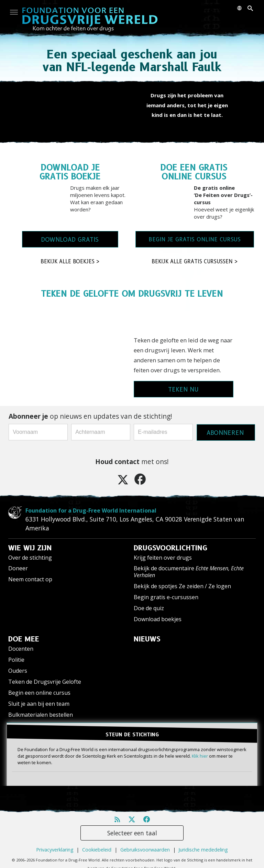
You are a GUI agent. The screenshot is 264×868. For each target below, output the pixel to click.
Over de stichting (30, 558)
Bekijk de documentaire (189, 572)
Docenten (21, 649)
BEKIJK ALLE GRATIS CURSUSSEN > (195, 262)
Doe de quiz (149, 608)
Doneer (18, 568)
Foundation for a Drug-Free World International (91, 510)
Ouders (18, 671)
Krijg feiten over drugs (163, 558)
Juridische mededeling (203, 850)
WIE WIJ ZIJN (30, 548)
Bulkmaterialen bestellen (41, 715)
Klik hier (200, 756)
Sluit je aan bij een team (39, 704)
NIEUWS (147, 639)
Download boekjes (158, 619)
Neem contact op (30, 579)
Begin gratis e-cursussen (166, 597)
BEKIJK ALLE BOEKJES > (70, 262)
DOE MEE (24, 639)
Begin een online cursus (39, 693)
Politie (16, 660)
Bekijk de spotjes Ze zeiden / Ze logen (182, 586)
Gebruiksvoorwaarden (145, 850)
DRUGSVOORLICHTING (170, 548)
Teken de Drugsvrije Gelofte (45, 682)
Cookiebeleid (97, 850)
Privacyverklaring (55, 850)
